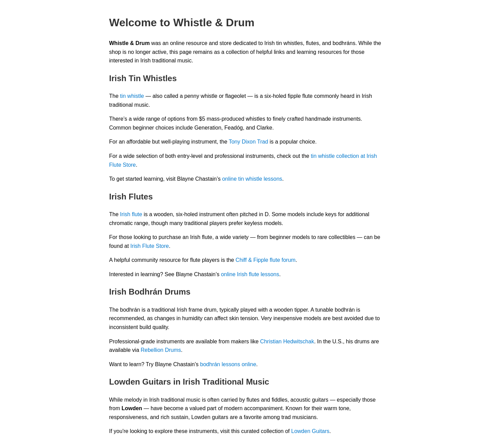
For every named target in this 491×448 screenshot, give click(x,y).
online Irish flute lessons (250, 274)
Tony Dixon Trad (249, 142)
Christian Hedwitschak (287, 341)
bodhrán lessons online (228, 364)
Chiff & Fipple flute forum (266, 260)
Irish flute (131, 214)
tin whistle (132, 96)
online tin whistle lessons (252, 179)
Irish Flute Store (150, 246)
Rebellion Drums (161, 350)
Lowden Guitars (310, 431)
